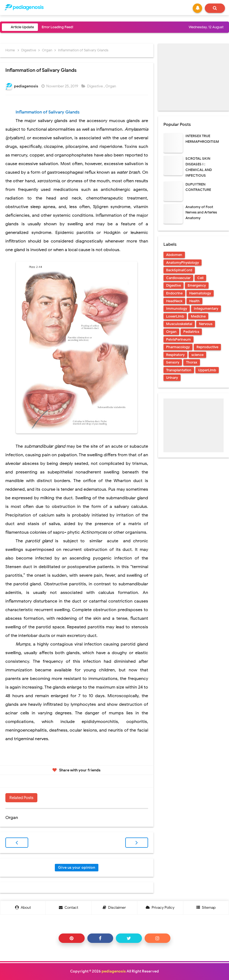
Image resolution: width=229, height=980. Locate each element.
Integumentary (206, 309)
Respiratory (175, 355)
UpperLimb (207, 370)
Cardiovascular (178, 278)
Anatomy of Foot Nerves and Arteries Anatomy (201, 213)
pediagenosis (114, 971)
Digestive (95, 86)
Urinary (172, 378)
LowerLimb (175, 316)
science (197, 355)
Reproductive (207, 347)
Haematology (200, 293)
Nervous (206, 324)
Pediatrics (191, 332)
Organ (111, 86)
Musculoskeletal (179, 324)
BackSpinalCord (179, 270)
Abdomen (174, 255)
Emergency (197, 285)
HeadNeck (174, 301)
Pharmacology (178, 347)
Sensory (173, 362)
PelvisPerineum (178, 339)
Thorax (192, 362)
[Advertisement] (194, 77)
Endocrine (174, 293)
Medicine (198, 316)
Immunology (177, 309)
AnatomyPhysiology (183, 263)
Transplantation (179, 370)
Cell (200, 278)
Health (194, 301)
